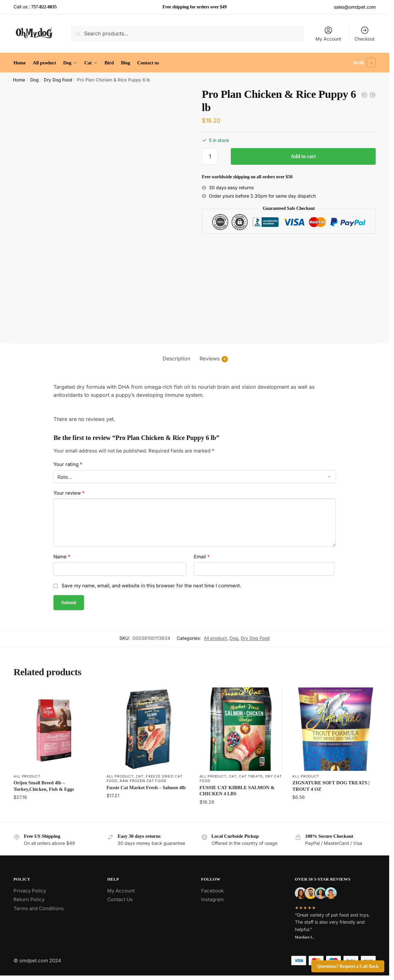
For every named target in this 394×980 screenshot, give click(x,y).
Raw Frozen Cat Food (143, 781)
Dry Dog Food (58, 80)
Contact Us (120, 899)
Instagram (212, 899)
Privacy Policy (30, 891)
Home (19, 80)
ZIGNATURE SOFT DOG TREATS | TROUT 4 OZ (331, 786)
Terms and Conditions (39, 908)
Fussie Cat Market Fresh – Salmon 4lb (146, 788)
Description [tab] (176, 359)
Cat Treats (251, 776)
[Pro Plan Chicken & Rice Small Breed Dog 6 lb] (372, 95)
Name (62, 557)
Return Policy (29, 899)
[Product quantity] (210, 156)
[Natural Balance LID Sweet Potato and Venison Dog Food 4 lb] (364, 95)
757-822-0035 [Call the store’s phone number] (44, 7)
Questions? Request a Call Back (348, 966)
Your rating (68, 464)
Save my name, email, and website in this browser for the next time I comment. (151, 586)
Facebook (212, 891)
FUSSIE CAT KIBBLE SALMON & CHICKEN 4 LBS (237, 791)
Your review (69, 493)
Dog (34, 80)
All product (215, 638)
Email (202, 557)
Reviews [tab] (210, 359)
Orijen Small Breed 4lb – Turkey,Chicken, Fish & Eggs (44, 786)
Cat (140, 776)
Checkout (365, 34)
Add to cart (303, 156)
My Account (328, 34)
